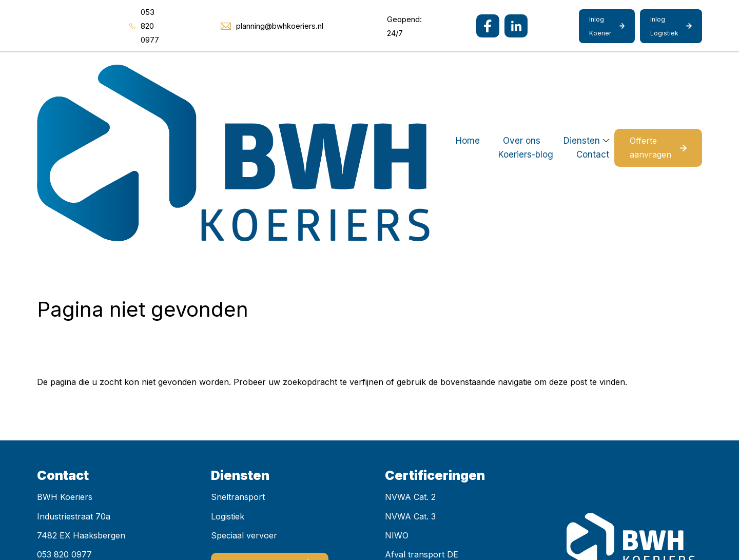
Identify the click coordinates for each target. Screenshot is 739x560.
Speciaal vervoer (244, 383)
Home (226, 71)
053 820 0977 (64, 402)
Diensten (339, 71)
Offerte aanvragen (636, 71)
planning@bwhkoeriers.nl (86, 421)
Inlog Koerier (600, 26)
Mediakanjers (248, 523)
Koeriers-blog (417, 71)
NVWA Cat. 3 (410, 364)
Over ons (279, 71)
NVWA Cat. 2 (410, 345)
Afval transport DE (422, 402)
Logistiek (228, 364)
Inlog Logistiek (664, 26)
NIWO (397, 383)
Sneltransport (238, 345)
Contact (484, 71)
